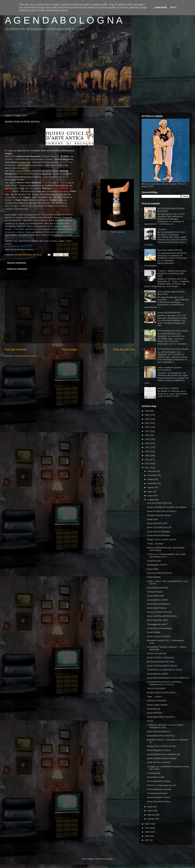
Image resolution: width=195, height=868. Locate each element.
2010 (148, 828)
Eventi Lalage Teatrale (157, 705)
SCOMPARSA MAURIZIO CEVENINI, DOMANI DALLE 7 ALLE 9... (164, 683)
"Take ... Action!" (154, 697)
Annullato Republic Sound (159, 515)
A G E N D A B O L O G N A (64, 20)
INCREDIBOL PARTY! (157, 565)
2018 (148, 443)
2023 (148, 423)
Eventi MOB (152, 569)
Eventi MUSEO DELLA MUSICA (162, 511)
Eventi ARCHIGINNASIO (169, 313)
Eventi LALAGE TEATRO (158, 636)
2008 (148, 836)
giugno (151, 496)
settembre (152, 483)
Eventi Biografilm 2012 (157, 620)
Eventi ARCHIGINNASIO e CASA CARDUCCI (168, 678)
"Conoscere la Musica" (157, 793)
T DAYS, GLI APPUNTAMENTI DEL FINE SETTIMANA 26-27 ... (166, 556)
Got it (173, 7)
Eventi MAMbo (154, 577)
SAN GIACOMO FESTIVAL (159, 503)
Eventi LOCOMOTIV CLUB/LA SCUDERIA (167, 507)
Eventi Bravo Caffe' (156, 777)
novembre (152, 475)
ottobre (151, 479)
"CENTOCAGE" (154, 561)
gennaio (151, 819)
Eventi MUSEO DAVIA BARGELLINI (164, 754)
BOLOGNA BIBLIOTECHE (170, 250)
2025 (148, 415)
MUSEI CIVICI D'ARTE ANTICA (162, 540)
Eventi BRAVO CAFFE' (157, 600)
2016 (148, 451)
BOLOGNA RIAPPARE (157, 588)
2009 (148, 832)
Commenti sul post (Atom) (26, 356)
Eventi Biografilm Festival (158, 750)
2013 (148, 464)
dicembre (152, 471)
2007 (148, 840)
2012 (148, 468)
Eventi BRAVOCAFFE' (157, 523)
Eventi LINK (152, 519)
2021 (148, 431)
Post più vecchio (124, 349)
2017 (148, 447)
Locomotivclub (153, 709)
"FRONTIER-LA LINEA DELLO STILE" (165, 670)
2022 (148, 427)
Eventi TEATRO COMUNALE (160, 658)
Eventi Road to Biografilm (159, 532)
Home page (69, 349)
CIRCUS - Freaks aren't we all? (161, 785)
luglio (150, 492)
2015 (148, 456)
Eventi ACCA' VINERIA (168, 388)
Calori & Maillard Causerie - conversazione (170, 369)
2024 (148, 419)
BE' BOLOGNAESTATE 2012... (161, 662)
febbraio (152, 815)
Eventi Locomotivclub (157, 654)
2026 (148, 411)
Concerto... (162, 229)
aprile (150, 807)
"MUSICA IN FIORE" (156, 688)
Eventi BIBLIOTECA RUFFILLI (161, 717)
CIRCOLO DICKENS (156, 701)
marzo (151, 811)
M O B (150, 721)
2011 (148, 824)
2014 (148, 460)
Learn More (161, 7)
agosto (151, 487)
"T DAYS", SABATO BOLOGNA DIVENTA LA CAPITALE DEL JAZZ (172, 273)
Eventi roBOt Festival (157, 608)
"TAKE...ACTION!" (155, 544)
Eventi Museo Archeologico (159, 628)
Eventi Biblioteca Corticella (159, 789)
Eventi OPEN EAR (155, 596)
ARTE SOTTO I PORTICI (158, 762)
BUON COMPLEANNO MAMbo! (162, 758)
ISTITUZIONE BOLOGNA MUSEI (173, 331)
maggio (151, 500)
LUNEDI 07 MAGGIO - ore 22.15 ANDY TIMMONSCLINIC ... (165, 726)
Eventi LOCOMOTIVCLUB (159, 527)
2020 (148, 435)
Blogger (109, 859)
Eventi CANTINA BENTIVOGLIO (162, 616)
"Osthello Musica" (155, 592)
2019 (148, 439)
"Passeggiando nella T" (158, 624)
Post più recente (15, 349)
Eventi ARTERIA (154, 713)
